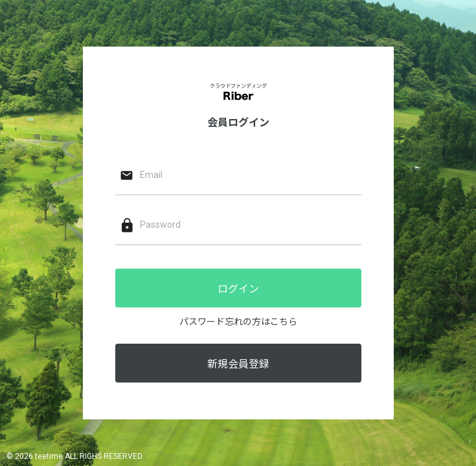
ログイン (238, 289)
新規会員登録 (238, 364)
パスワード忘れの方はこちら (238, 322)
